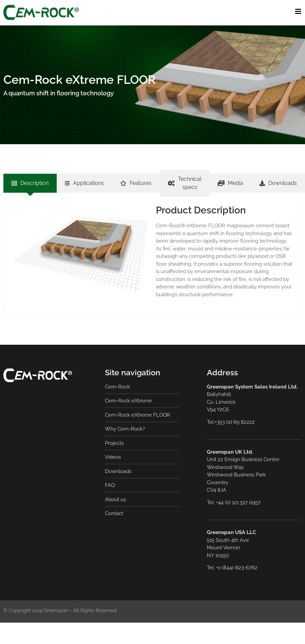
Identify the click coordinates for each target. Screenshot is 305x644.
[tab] (30, 183)
